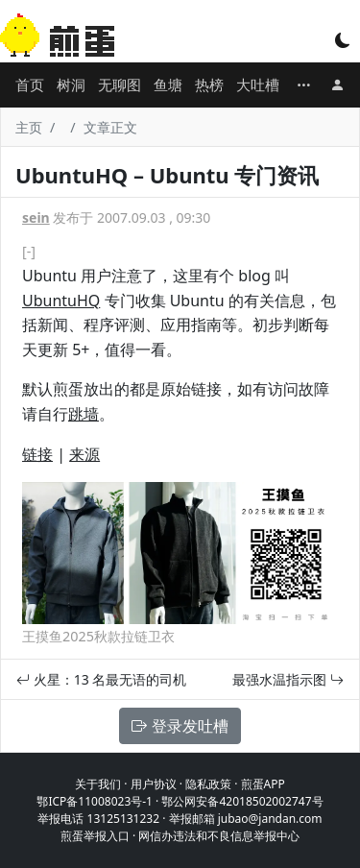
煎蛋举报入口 (95, 836)
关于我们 (98, 784)
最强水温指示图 (288, 679)
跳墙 (84, 414)
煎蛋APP (263, 784)
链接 (37, 454)
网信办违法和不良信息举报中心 (219, 836)
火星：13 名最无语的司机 (101, 679)
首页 (30, 84)
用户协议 (154, 784)
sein (36, 217)
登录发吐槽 (180, 726)
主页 (29, 127)
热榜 (209, 84)
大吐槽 (258, 84)
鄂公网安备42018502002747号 (242, 801)
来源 (84, 454)
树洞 (71, 84)
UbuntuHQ (61, 301)
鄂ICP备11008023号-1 (95, 801)
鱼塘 (168, 84)
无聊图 (120, 84)
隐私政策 (208, 784)
